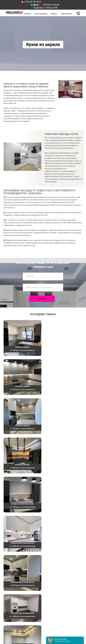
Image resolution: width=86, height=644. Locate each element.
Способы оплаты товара (12, 611)
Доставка (7, 602)
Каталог (6, 605)
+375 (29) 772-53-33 (31, 2)
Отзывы (6, 608)
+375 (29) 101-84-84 (49, 5)
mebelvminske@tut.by (69, 621)
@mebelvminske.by (66, 623)
